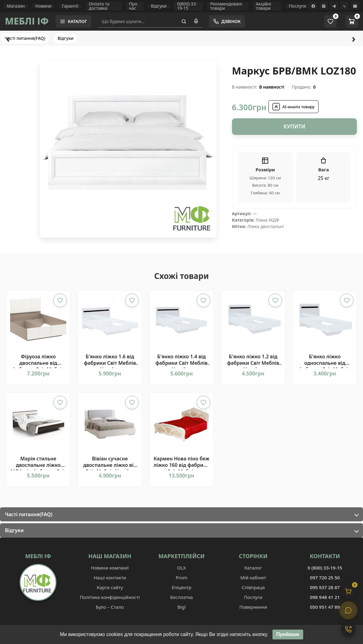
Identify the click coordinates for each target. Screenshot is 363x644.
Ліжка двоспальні (266, 226)
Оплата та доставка (99, 6)
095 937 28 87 (325, 587)
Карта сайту (110, 587)
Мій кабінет (253, 577)
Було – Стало (110, 607)
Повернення (253, 607)
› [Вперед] (353, 38)
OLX (181, 568)
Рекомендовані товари (226, 6)
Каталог (253, 568)
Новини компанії (110, 568)
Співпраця (253, 587)
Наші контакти (110, 577)
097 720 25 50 (325, 577)
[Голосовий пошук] (196, 21)
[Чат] (348, 610)
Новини (43, 6)
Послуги (297, 6)
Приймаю (288, 636)
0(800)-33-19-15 (187, 6)
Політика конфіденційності (110, 597)
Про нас (133, 6)
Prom (181, 577)
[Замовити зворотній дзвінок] (227, 21)
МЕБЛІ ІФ (27, 21)
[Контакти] (348, 629)
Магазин (16, 6)
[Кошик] (348, 591)
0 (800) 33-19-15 (325, 568)
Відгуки (159, 6)
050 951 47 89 (325, 607)
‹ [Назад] (8, 38)
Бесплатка (182, 597)
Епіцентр (181, 587)
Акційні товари (263, 6)
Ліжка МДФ (267, 220)
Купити (294, 126)
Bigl (181, 607)
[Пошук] (184, 21)
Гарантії (70, 6)
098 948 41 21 (325, 597)
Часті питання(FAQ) (25, 38)
